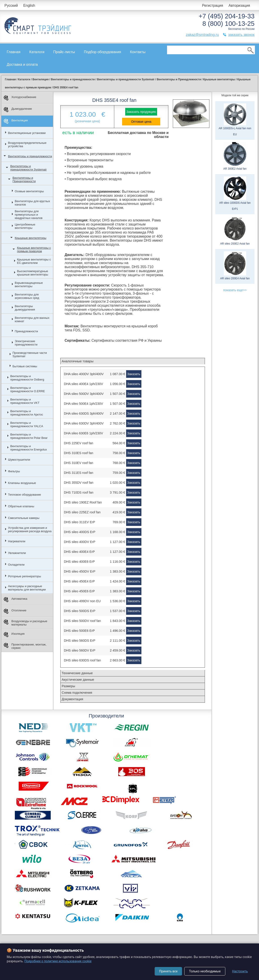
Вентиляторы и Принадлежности (24, 179)
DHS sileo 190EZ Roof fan (83, 502)
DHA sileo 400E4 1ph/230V (83, 384)
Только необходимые (205, 971)
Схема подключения (77, 693)
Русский (11, 5)
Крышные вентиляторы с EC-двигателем (34, 261)
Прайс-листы (64, 52)
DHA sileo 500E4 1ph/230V (83, 404)
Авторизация (239, 5)
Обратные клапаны (21, 506)
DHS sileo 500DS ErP (80, 611)
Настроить (240, 971)
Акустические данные (78, 680)
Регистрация (213, 5)
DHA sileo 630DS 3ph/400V (84, 413)
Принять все (168, 971)
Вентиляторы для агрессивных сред (27, 296)
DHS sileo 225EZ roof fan (82, 512)
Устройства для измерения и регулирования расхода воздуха (30, 529)
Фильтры (14, 471)
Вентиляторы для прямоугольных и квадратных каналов (29, 215)
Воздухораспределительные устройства (27, 144)
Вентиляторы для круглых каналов (32, 203)
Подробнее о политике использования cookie (58, 961)
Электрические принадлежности (26, 343)
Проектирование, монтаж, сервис (25, 646)
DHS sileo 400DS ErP (80, 532)
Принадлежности (26, 331)
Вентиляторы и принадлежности (30, 156)
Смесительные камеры (24, 518)
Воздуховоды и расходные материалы (25, 623)
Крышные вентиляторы (31, 238)
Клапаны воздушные (22, 483)
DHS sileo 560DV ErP (80, 650)
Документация (72, 699)
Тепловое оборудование (25, 495)
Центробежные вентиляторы (25, 226)
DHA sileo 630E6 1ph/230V (83, 433)
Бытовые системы (25, 366)
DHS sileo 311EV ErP (80, 522)
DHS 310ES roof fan (79, 453)
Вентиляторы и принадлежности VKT (25, 401)
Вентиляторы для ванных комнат (32, 319)
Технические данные (77, 673)
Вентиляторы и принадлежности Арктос (27, 413)
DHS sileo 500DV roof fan (82, 621)
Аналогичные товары (78, 361)
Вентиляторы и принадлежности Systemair (29, 168)
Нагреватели (17, 541)
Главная (14, 52)
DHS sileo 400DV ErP (80, 542)
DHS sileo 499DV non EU (82, 601)
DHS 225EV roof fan (79, 443)
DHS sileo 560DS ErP (80, 641)
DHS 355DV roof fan (79, 483)
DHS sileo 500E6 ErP (79, 631)
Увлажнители (17, 553)
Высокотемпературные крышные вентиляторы (33, 273)
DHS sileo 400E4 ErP (79, 552)
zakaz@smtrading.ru (202, 35)
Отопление (15, 611)
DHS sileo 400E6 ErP (79, 562)
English (29, 5)
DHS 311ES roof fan (79, 473)
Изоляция (14, 635)
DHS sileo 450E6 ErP (79, 591)
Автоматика (15, 600)
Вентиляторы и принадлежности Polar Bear (29, 436)
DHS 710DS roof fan (79, 492)
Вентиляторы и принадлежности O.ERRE (28, 389)
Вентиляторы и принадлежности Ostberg (27, 378)
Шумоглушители (19, 460)
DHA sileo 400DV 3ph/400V (84, 374)
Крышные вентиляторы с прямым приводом (34, 249)
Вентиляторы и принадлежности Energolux (29, 448)
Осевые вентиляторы (29, 191)
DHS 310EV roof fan (79, 463)
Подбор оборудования (103, 52)
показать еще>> (235, 290)
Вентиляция (16, 121)
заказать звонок (241, 35)
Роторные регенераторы (25, 576)
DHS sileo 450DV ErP (80, 571)
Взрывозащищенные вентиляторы (29, 284)
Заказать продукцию (141, 112)
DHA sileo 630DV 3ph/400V (84, 423)
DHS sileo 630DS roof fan (82, 660)
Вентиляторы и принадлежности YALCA (27, 424)
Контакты (138, 52)
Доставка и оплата (22, 65)
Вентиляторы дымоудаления (25, 308)
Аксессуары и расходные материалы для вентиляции (27, 588)
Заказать (134, 374)
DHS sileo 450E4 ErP (79, 581)
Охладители (16, 565)
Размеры (68, 686)
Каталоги (37, 52)
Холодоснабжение (20, 98)
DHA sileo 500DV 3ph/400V (84, 394)
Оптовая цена (141, 122)
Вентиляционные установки (27, 133)
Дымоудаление (18, 110)
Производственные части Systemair (30, 354)
